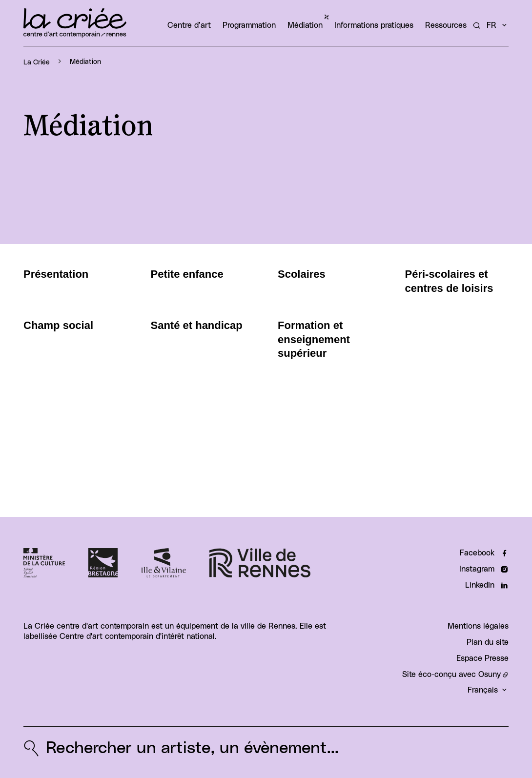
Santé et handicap (197, 325)
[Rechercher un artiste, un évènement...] (477, 25)
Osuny (490, 675)
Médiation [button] (305, 25)
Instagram (477, 569)
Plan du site (488, 642)
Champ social (58, 325)
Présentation (56, 274)
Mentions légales (478, 626)
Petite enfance (187, 274)
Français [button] (483, 690)
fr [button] (491, 25)
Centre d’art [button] (189, 25)
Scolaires (302, 274)
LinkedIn (480, 585)
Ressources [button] (446, 25)
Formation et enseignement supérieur (314, 339)
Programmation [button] (249, 25)
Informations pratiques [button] (374, 25)
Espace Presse (482, 658)
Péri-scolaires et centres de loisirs (449, 281)
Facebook (477, 553)
